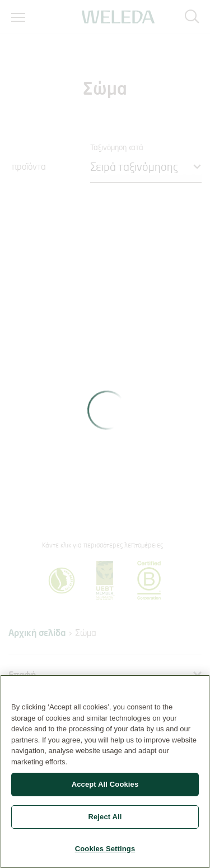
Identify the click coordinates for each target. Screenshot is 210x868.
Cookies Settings (105, 853)
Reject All (105, 821)
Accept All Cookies (105, 788)
